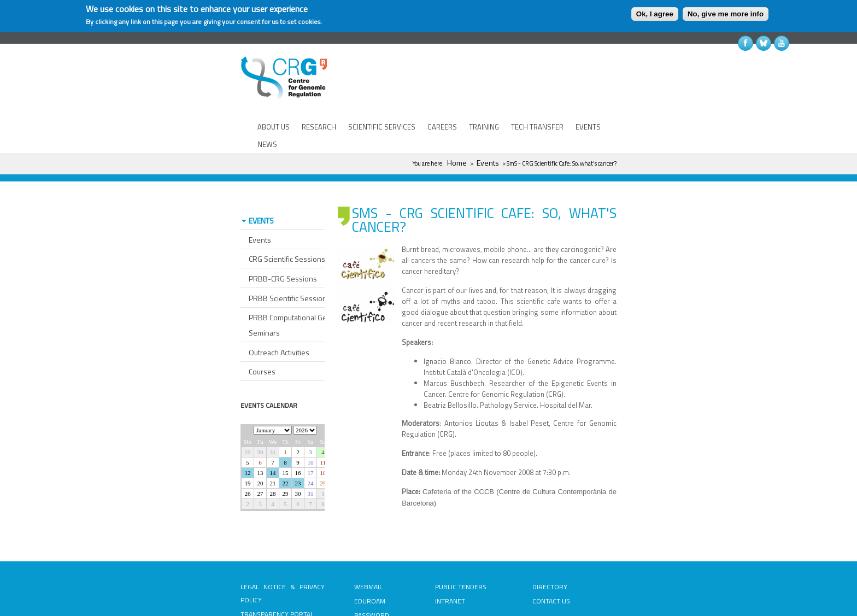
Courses (262, 339)
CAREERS (442, 127)
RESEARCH (319, 127)
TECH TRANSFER (537, 127)
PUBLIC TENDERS (461, 555)
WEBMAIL (368, 555)
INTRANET (450, 569)
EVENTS (588, 127)
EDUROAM (370, 569)
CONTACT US (551, 569)
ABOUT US (274, 127)
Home (457, 163)
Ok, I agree (655, 14)
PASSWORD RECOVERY (372, 589)
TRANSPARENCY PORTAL (277, 582)
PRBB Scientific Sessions (290, 266)
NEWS (267, 144)
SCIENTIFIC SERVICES (382, 127)
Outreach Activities (279, 320)
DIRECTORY (550, 555)
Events (488, 163)
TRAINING (484, 127)
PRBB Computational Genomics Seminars (300, 293)
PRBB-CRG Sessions (283, 246)
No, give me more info (726, 14)
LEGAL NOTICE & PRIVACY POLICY (283, 561)
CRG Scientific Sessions (287, 227)
